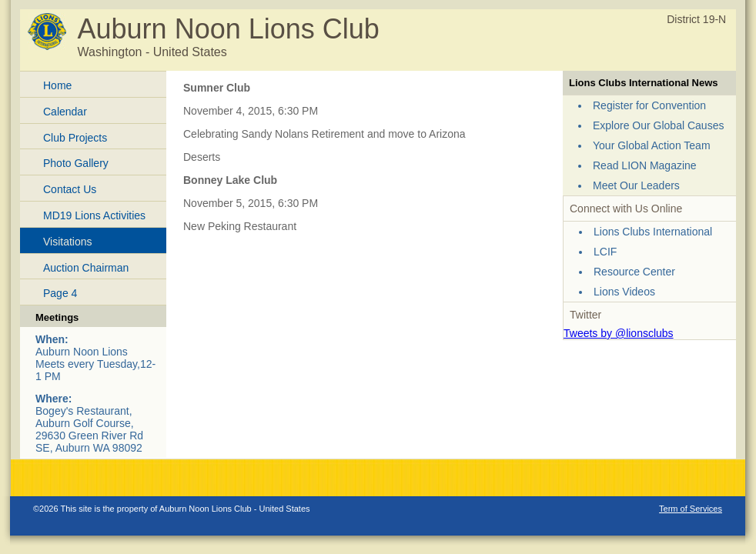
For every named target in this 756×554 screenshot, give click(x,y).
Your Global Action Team (652, 145)
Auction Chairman (86, 268)
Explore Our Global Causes (658, 125)
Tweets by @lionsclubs (619, 333)
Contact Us (70, 189)
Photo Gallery (76, 163)
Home (57, 85)
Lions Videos (624, 292)
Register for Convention (649, 105)
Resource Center (634, 272)
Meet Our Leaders (636, 185)
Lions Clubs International (653, 232)
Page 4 (60, 293)
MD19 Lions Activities (94, 215)
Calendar (65, 112)
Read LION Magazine (645, 165)
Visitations (68, 242)
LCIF (605, 252)
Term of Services (691, 509)
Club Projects (75, 138)
